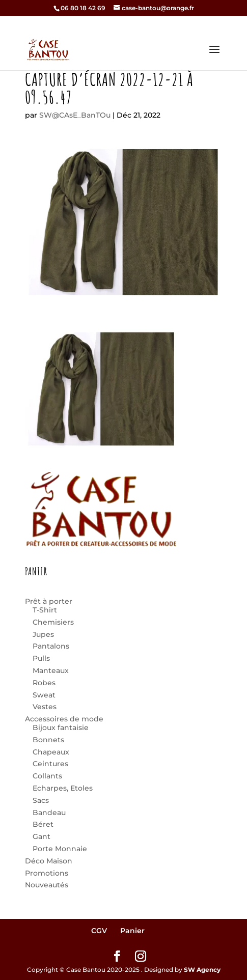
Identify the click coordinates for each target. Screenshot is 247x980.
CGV (99, 931)
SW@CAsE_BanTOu (75, 115)
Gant (42, 836)
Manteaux (51, 670)
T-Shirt (45, 610)
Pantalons (51, 646)
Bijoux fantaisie (61, 727)
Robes (44, 683)
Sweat (44, 695)
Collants (47, 776)
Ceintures (50, 764)
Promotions (47, 873)
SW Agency (202, 970)
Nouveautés (47, 885)
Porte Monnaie (60, 849)
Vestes (45, 707)
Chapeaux (51, 752)
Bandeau (49, 813)
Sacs (41, 800)
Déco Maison (49, 861)
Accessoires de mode (64, 719)
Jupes (43, 634)
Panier (132, 931)
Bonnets (48, 740)
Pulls (41, 658)
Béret (43, 824)
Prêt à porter (49, 601)
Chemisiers (53, 622)
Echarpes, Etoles (63, 788)
